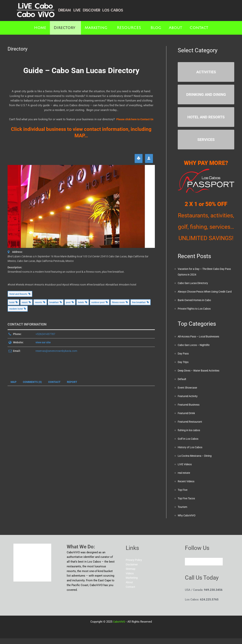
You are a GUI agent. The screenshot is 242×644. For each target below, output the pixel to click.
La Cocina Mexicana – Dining (196, 461)
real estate (184, 479)
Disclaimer (133, 571)
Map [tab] (14, 382)
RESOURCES (129, 28)
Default (182, 385)
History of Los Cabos (191, 453)
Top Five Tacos (187, 504)
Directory (64, 28)
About (175, 28)
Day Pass (184, 359)
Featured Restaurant (190, 427)
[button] (65, 28)
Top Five (183, 496)
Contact (199, 28)
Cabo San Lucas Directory (194, 283)
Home (40, 28)
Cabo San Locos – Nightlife (195, 351)
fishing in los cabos (190, 436)
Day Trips (184, 368)
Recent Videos (187, 487)
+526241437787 (45, 334)
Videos (130, 580)
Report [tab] (72, 382)
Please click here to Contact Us (135, 119)
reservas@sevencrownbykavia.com (56, 351)
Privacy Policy (135, 566)
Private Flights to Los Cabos (196, 314)
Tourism (183, 513)
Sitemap (131, 575)
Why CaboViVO (187, 521)
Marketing (96, 28)
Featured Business (189, 410)
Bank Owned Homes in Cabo (196, 306)
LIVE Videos (185, 470)
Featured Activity (188, 402)
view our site (43, 342)
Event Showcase (188, 393)
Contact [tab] (54, 382)
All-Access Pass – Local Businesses (201, 342)
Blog (156, 28)
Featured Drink (187, 419)
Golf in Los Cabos (189, 444)
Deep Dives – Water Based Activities (201, 376)
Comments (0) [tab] (32, 382)
